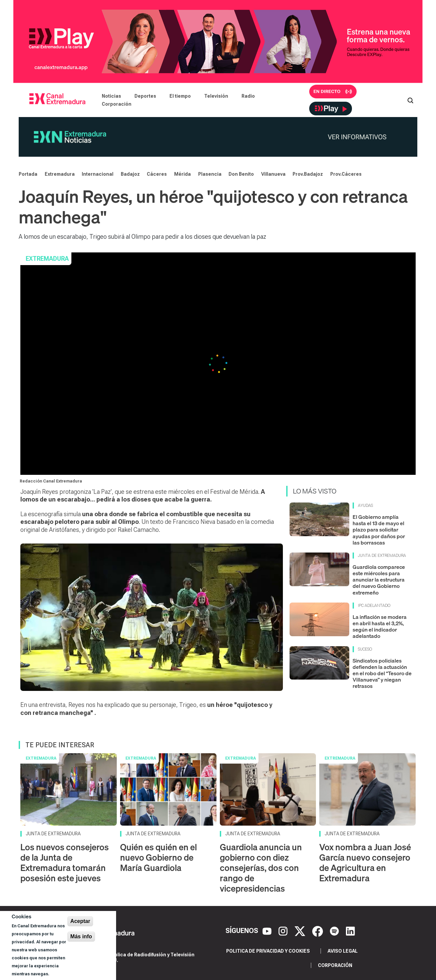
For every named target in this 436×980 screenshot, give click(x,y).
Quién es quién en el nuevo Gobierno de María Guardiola (158, 857)
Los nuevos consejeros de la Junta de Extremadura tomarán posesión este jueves (65, 863)
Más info (81, 936)
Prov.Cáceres (346, 174)
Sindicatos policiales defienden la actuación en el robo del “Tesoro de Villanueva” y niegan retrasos (382, 673)
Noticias (111, 96)
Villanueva (273, 174)
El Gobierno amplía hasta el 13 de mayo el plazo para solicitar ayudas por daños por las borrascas (379, 530)
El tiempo (180, 96)
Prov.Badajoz (308, 174)
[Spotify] (335, 931)
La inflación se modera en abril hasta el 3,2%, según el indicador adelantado (380, 627)
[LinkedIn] (350, 931)
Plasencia (210, 174)
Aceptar (80, 921)
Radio (248, 96)
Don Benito (241, 174)
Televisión (216, 96)
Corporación (117, 104)
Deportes (145, 96)
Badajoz (130, 174)
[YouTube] (268, 931)
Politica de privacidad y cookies (268, 951)
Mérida (182, 174)
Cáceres (157, 174)
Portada (28, 174)
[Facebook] (318, 931)
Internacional (98, 174)
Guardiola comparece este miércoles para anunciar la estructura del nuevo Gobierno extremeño (379, 580)
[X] (301, 931)
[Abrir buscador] (410, 100)
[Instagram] (284, 931)
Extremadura (60, 174)
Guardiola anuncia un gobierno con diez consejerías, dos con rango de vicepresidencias (261, 868)
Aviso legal (343, 951)
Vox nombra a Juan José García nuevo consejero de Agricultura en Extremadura (365, 863)
